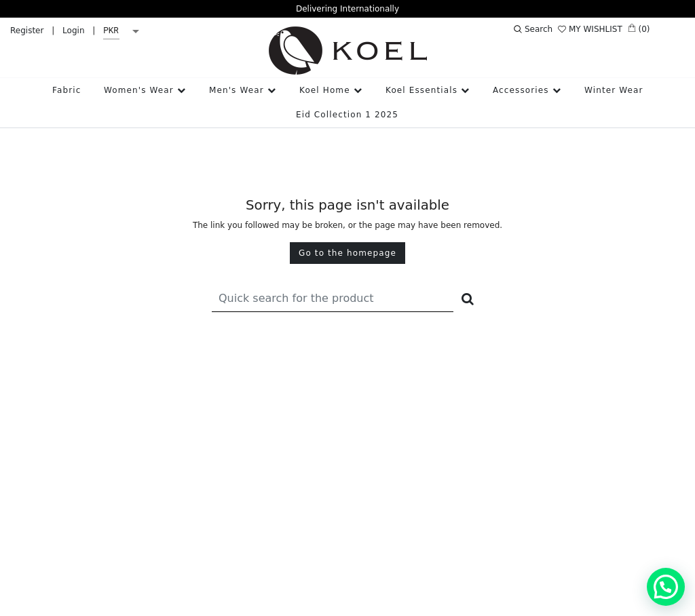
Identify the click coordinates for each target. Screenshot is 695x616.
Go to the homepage (347, 253)
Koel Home (331, 90)
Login (73, 31)
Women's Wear (145, 90)
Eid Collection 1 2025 (347, 115)
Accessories (527, 90)
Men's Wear (243, 90)
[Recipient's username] (333, 298)
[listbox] (124, 31)
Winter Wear (614, 90)
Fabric (67, 90)
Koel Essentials (428, 90)
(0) (639, 29)
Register (27, 31)
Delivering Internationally (347, 9)
